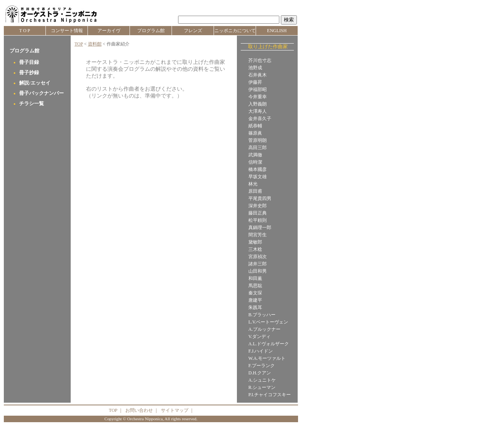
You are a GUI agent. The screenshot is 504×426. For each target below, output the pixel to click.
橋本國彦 (258, 169)
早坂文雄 (258, 177)
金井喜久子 (260, 119)
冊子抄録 (29, 73)
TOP (79, 44)
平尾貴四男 (260, 198)
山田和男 (258, 271)
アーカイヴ (109, 31)
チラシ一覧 (32, 104)
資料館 (95, 44)
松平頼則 (258, 220)
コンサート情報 (67, 31)
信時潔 (255, 162)
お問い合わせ (139, 410)
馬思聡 (255, 286)
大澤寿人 (258, 111)
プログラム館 (151, 31)
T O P (24, 31)
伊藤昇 (255, 82)
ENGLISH (277, 31)
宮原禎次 (258, 257)
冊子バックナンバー (41, 93)
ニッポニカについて (235, 31)
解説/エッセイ (35, 83)
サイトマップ (175, 410)
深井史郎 (258, 206)
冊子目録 (29, 62)
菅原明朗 (258, 140)
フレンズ (193, 31)
